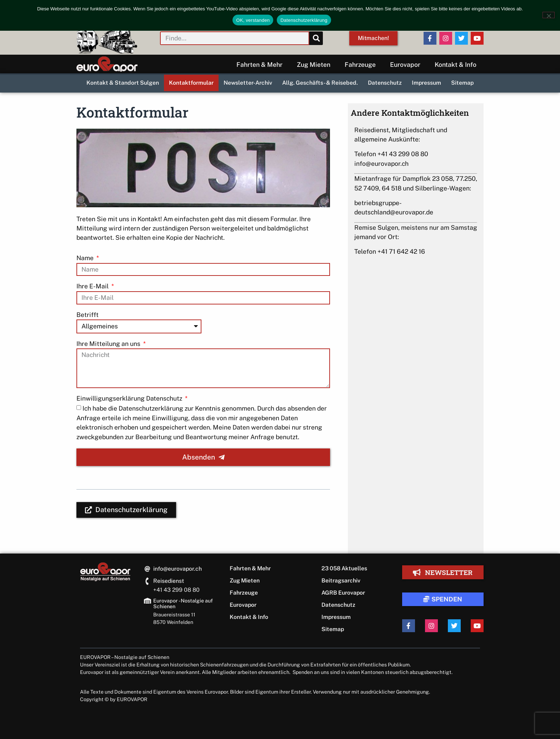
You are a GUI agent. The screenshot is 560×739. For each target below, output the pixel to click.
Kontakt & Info (456, 65)
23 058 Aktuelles (344, 568)
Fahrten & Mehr (259, 65)
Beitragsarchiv (341, 581)
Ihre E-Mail (93, 286)
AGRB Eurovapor (343, 593)
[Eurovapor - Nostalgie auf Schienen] (147, 601)
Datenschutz (385, 83)
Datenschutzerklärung (304, 20)
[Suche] (316, 38)
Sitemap (462, 83)
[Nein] (549, 15)
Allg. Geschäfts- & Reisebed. (320, 83)
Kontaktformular (191, 83)
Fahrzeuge (360, 65)
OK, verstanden (253, 20)
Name (86, 258)
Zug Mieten (314, 65)
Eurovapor (405, 65)
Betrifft (87, 315)
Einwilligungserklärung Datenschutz (130, 399)
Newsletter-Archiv (248, 83)
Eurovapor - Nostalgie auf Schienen (183, 603)
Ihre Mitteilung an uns (109, 344)
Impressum (426, 83)
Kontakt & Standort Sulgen (123, 83)
